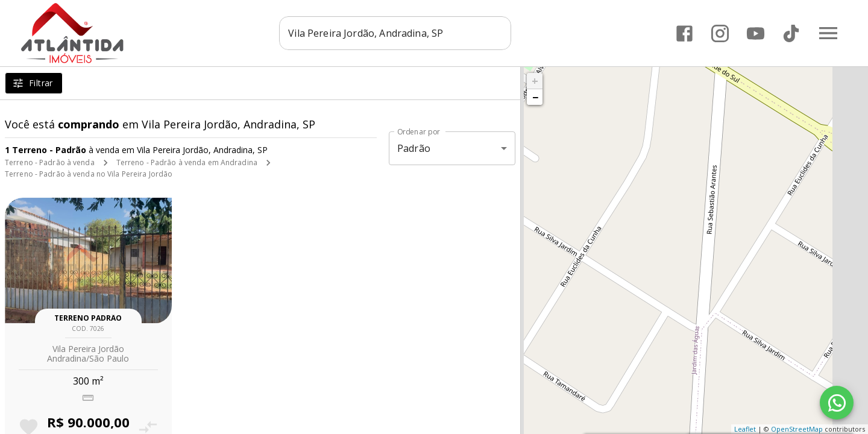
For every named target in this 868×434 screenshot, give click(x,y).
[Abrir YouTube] (756, 33)
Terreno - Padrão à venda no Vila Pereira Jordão (89, 174)
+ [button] (535, 81)
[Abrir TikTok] (791, 33)
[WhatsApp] (837, 403)
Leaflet (745, 429)
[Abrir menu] (828, 33)
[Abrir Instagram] (720, 33)
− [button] (535, 97)
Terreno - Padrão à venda (50, 162)
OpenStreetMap (797, 429)
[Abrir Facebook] (684, 33)
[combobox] (395, 33)
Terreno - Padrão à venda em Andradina (187, 162)
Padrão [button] (414, 148)
